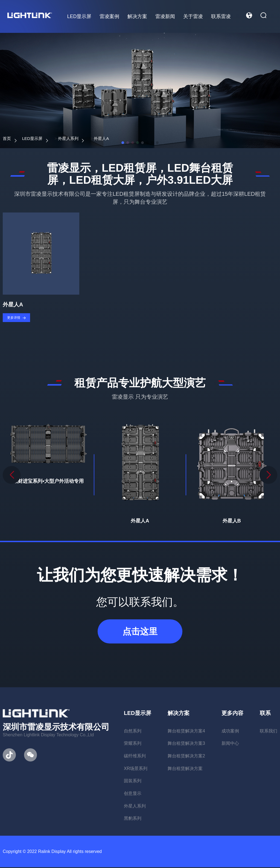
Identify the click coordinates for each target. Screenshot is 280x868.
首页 (8, 139)
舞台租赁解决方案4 (186, 732)
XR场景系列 (136, 769)
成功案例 (230, 732)
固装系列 (133, 782)
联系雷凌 (221, 16)
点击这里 (140, 632)
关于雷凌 (193, 16)
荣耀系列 (133, 744)
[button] (268, 476)
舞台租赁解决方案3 (186, 744)
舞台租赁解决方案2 (186, 756)
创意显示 (133, 794)
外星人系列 (81, 139)
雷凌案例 (109, 16)
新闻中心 (230, 744)
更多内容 (232, 714)
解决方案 (137, 16)
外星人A (120, 139)
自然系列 (133, 732)
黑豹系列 (133, 819)
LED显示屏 (79, 16)
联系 (265, 714)
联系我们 (269, 732)
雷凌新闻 (165, 16)
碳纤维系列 (135, 756)
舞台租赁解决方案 (185, 769)
